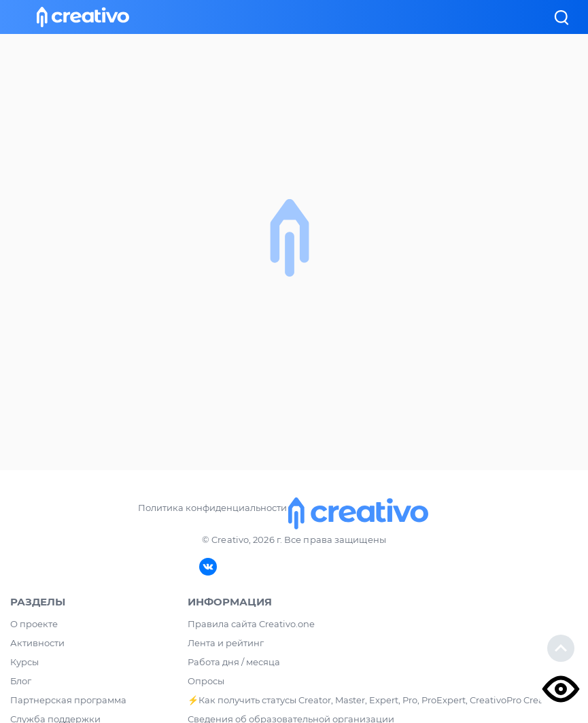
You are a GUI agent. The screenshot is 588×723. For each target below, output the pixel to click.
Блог (21, 681)
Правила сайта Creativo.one (251, 624)
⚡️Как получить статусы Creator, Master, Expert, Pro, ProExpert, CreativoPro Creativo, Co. (383, 700)
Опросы (206, 681)
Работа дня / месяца (234, 662)
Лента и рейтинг (226, 643)
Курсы (24, 662)
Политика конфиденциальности (212, 508)
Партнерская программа (68, 700)
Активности (37, 643)
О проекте (34, 624)
